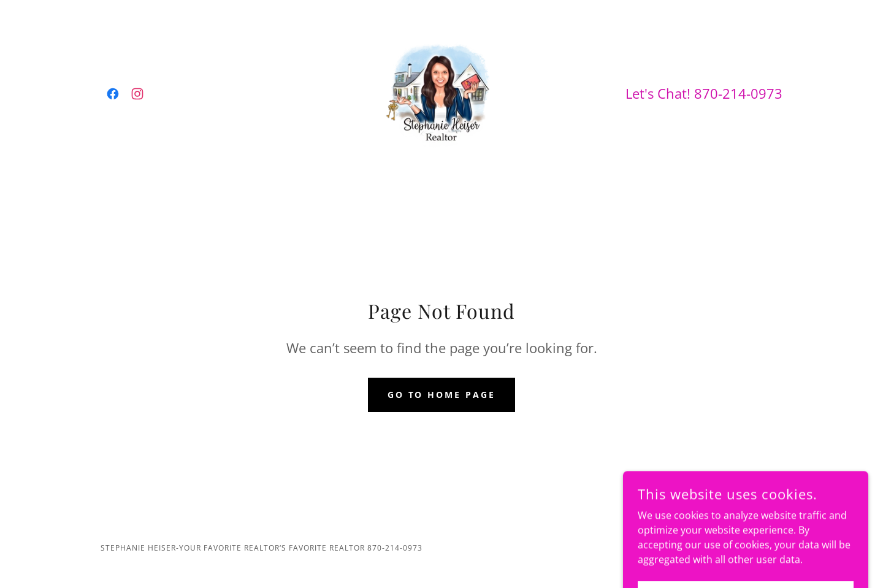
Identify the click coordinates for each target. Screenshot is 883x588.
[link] (113, 94)
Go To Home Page (442, 395)
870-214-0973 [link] (738, 93)
